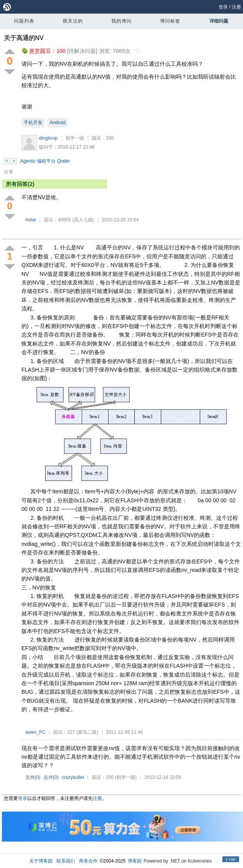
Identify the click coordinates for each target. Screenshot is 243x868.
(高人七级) (83, 220)
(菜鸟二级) (87, 732)
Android (57, 123)
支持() (33, 777)
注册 (236, 7)
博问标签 (170, 21)
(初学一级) (126, 777)
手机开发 (33, 123)
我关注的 (73, 21)
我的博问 (121, 21)
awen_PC (35, 732)
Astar (31, 220)
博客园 (135, 861)
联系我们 (66, 861)
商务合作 (88, 861)
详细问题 (219, 21)
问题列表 (24, 21)
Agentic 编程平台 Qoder (45, 161)
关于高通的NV (24, 38)
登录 (223, 7)
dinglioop (48, 138)
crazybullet (73, 777)
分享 (9, 172)
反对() (51, 777)
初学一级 (75, 138)
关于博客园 (41, 861)
